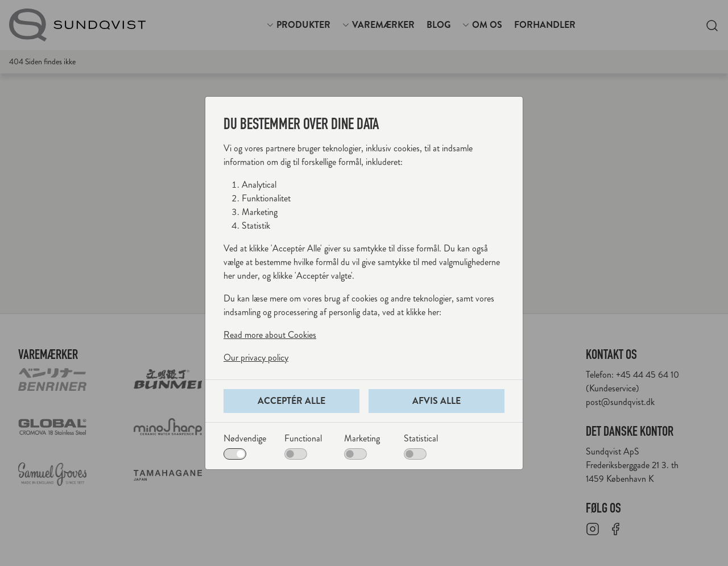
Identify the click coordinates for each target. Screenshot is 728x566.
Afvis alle (437, 401)
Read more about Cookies (270, 335)
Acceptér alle (291, 401)
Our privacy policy (256, 358)
